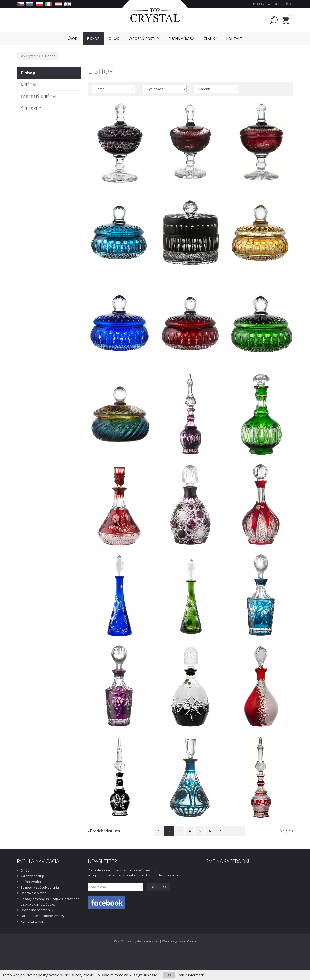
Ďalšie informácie (191, 975)
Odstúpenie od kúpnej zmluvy (43, 916)
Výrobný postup (32, 876)
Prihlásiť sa (261, 4)
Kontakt (234, 38)
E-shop (50, 56)
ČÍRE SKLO (31, 109)
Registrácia (283, 4)
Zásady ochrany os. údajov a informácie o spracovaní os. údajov (50, 902)
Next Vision (188, 941)
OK (169, 975)
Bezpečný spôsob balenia (40, 887)
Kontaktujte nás (32, 921)
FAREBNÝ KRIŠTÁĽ (39, 97)
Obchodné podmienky (37, 910)
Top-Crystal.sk (30, 56)
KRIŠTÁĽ (29, 85)
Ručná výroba (31, 882)
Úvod (73, 38)
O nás (25, 870)
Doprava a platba (33, 893)
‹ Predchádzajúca (104, 831)
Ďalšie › (286, 831)
